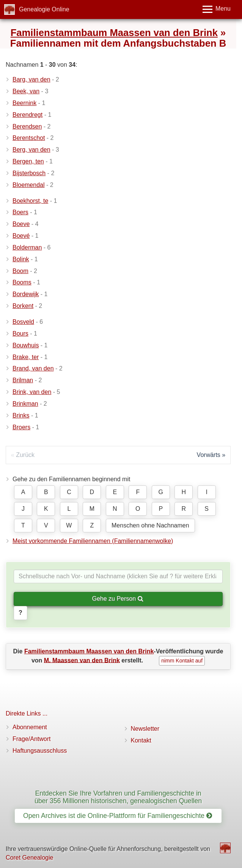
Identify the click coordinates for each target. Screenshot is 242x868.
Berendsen (27, 126)
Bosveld (23, 322)
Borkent (23, 306)
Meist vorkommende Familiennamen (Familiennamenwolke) (93, 541)
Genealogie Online (44, 9)
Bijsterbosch (29, 173)
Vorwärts (209, 455)
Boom (20, 271)
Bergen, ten (28, 161)
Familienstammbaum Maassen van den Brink (114, 33)
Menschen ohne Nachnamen (150, 525)
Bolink (21, 259)
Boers (20, 212)
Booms (22, 282)
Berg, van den (31, 150)
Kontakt (141, 740)
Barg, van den (31, 79)
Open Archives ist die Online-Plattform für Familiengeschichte (118, 816)
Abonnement (30, 727)
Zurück (25, 455)
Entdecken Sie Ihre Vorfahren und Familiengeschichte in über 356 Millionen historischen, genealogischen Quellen (118, 797)
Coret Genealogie (29, 858)
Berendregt (27, 115)
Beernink (24, 103)
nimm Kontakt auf (182, 661)
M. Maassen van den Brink (82, 660)
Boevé (21, 236)
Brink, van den (32, 392)
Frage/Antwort (31, 739)
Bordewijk (26, 294)
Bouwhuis (26, 345)
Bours (20, 334)
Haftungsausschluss (40, 751)
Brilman (23, 380)
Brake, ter (26, 357)
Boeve (21, 224)
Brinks (21, 415)
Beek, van (26, 91)
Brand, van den (33, 368)
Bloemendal (29, 185)
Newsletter (145, 729)
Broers (21, 427)
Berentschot (29, 138)
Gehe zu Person (117, 599)
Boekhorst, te (30, 201)
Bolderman (27, 247)
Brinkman (25, 404)
